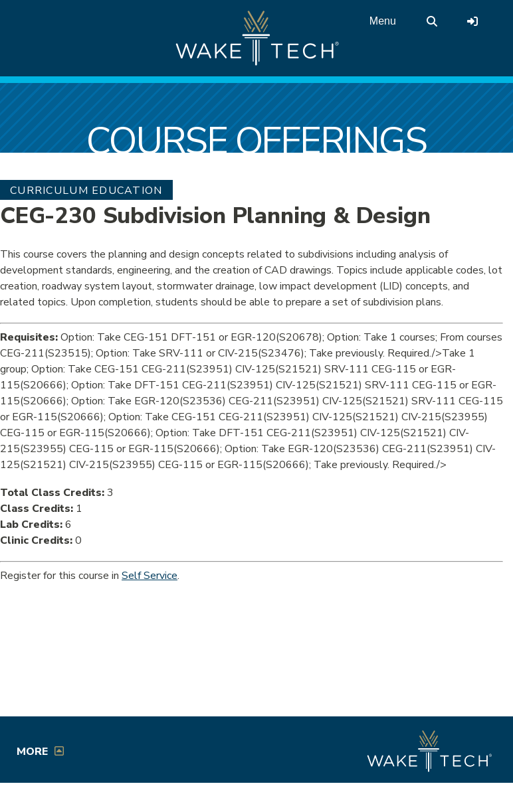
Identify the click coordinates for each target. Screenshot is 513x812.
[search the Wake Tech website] (432, 21)
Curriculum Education (86, 191)
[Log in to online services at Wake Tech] (472, 21)
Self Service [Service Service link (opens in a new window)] (150, 576)
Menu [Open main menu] (383, 21)
